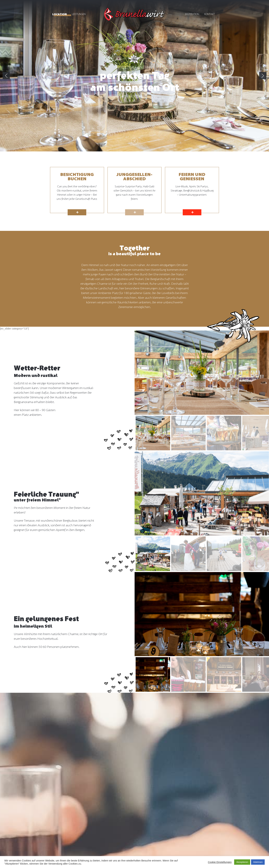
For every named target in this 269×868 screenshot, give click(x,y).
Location (60, 14)
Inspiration (192, 14)
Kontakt (209, 14)
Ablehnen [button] (258, 862)
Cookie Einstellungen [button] (220, 862)
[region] (134, 76)
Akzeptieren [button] (242, 862)
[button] (6, 76)
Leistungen (79, 14)
